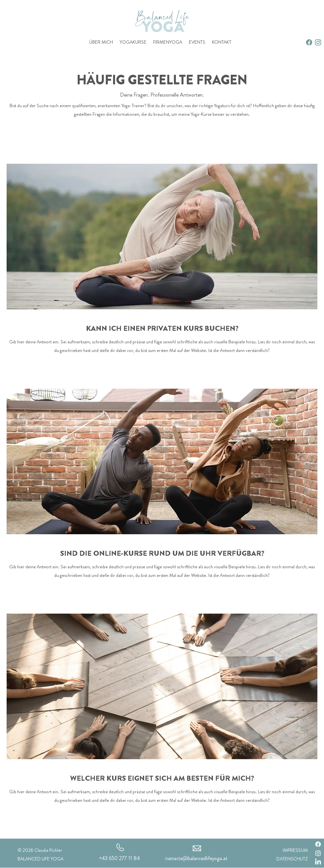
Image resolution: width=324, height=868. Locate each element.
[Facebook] (318, 844)
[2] (309, 42)
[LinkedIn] (318, 862)
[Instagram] (318, 853)
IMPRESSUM (295, 850)
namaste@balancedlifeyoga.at (196, 858)
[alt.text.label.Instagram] (318, 42)
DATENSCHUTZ (292, 859)
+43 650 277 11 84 (119, 858)
